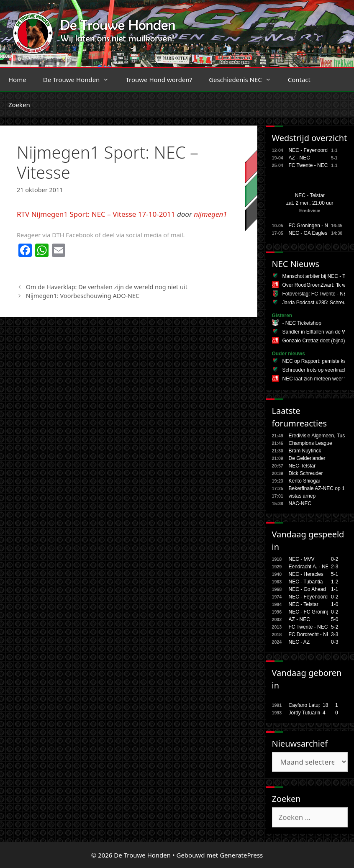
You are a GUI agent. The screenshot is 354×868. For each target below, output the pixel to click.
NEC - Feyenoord (308, 150)
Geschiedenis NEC (244, 80)
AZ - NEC (299, 158)
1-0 (335, 604)
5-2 (335, 627)
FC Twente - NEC (308, 165)
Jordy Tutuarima (307, 713)
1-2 (335, 582)
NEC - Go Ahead (307, 589)
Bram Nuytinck (305, 451)
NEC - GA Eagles (308, 233)
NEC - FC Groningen (312, 612)
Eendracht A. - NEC (311, 567)
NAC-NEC (300, 503)
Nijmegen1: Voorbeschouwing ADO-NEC (83, 296)
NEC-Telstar (302, 466)
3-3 (335, 634)
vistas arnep (302, 496)
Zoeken (19, 105)
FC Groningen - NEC (312, 226)
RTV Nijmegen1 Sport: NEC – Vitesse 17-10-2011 (96, 214)
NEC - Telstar (310, 195)
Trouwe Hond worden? (159, 80)
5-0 (335, 619)
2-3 (335, 567)
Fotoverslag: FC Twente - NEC (317, 294)
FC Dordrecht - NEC (311, 634)
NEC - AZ (299, 642)
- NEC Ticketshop (302, 323)
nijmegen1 (210, 214)
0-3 (335, 642)
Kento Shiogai (304, 481)
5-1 (335, 574)
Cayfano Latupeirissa (312, 705)
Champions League (310, 443)
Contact (299, 80)
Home (17, 80)
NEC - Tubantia (306, 582)
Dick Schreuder (306, 473)
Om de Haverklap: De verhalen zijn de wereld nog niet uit (107, 287)
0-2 (335, 559)
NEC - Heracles (306, 574)
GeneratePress (241, 855)
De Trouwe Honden (80, 80)
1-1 (335, 589)
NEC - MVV (302, 559)
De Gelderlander (307, 458)
